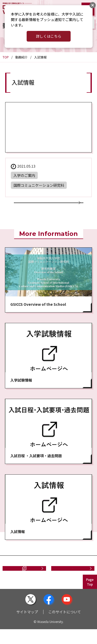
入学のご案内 (24, 175)
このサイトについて (65, 627)
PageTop (90, 597)
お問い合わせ (71, 580)
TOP (6, 57)
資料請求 (20, 580)
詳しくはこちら (49, 36)
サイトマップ (27, 627)
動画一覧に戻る (47, 207)
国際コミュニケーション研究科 (39, 185)
